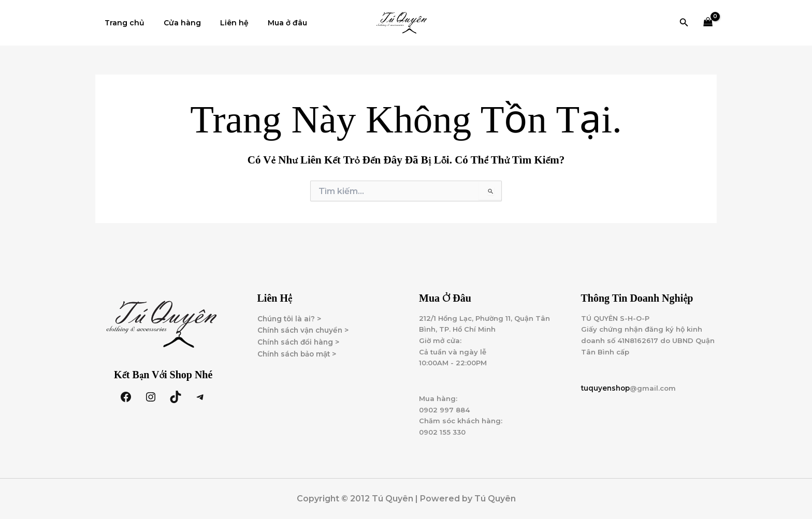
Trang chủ (122, 23)
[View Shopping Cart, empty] (708, 23)
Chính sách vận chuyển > (306, 323)
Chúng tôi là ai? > (290, 312)
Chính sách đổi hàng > (300, 335)
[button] (684, 23)
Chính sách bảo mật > (299, 347)
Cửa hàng (176, 23)
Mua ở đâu (271, 23)
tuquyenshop (607, 384)
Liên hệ (223, 23)
